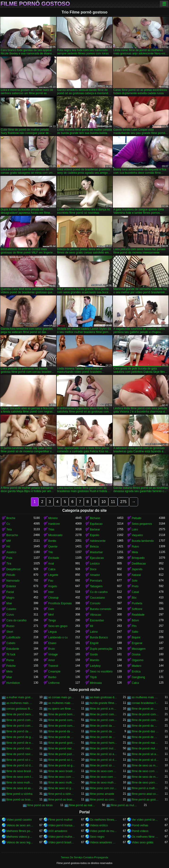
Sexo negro (97, 837)
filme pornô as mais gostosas (83, 805)
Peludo (11, 575)
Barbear (95, 530)
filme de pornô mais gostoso (145, 743)
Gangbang (138, 677)
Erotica (136, 672)
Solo (135, 581)
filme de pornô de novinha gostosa (20, 743)
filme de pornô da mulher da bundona (20, 731)
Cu (8, 524)
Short (10, 632)
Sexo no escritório (101, 672)
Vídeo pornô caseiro (19, 820)
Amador (95, 575)
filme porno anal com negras (145, 794)
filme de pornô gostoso (62, 743)
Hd (8, 547)
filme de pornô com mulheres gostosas (20, 726)
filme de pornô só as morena (145, 754)
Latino (94, 632)
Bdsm (135, 620)
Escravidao (97, 620)
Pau (51, 581)
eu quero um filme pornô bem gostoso (62, 709)
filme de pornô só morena (104, 766)
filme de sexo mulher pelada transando (104, 783)
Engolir (94, 643)
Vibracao (95, 615)
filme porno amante (102, 794)
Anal (51, 564)
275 (123, 502)
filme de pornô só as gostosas (104, 754)
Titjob (93, 677)
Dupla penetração (101, 649)
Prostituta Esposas (60, 603)
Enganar (137, 643)
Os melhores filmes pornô (104, 820)
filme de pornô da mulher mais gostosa (62, 731)
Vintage (53, 654)
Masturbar (96, 552)
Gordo (94, 654)
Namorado (13, 581)
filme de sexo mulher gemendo (20, 783)
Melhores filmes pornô (20, 831)
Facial (10, 592)
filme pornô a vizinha (19, 794)
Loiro (135, 530)
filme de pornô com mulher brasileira (62, 720)
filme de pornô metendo (20, 748)
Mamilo (95, 660)
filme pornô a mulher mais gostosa (145, 788)
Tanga (52, 620)
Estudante (13, 649)
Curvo (10, 615)
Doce (93, 569)
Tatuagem (96, 586)
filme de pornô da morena (104, 726)
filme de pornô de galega (20, 737)
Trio (51, 552)
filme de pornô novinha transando (20, 754)
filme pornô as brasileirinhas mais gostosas (62, 800)
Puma (10, 660)
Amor (52, 660)
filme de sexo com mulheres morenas (104, 777)
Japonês (137, 569)
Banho (52, 677)
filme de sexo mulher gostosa (62, 783)
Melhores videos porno (20, 837)
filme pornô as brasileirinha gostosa (20, 800)
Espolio (95, 535)
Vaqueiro (137, 535)
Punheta (137, 603)
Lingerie (53, 575)
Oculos (136, 654)
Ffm (134, 626)
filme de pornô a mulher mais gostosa (104, 709)
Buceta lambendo (143, 541)
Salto (135, 632)
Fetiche (11, 666)
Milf (9, 541)
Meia (135, 552)
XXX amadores (58, 831)
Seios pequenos (142, 524)
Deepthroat (13, 569)
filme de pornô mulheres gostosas (145, 748)
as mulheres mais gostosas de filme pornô (145, 697)
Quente (53, 547)
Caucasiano (97, 598)
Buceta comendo (101, 609)
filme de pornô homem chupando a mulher (104, 743)
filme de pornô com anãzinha (104, 714)
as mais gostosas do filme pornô (104, 697)
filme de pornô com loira (20, 720)
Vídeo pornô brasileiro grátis (62, 842)
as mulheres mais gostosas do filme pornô (20, 703)
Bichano (95, 518)
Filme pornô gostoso (35, 4)
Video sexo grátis (143, 842)
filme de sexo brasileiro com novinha (20, 771)
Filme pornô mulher (60, 820)
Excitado (54, 558)
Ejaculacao (97, 558)
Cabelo (11, 643)
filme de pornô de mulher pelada (104, 737)
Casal (135, 592)
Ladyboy (95, 666)
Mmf (51, 615)
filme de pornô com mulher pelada (145, 720)
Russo (10, 626)
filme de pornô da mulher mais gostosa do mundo (104, 731)
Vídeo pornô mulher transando (62, 837)
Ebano (52, 643)
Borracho (12, 535)
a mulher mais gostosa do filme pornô (20, 697)
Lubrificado (13, 637)
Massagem (139, 649)
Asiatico (11, 552)
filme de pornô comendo (62, 726)
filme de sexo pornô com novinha (145, 783)
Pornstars (96, 581)
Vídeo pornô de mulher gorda (104, 831)
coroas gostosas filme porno (20, 709)
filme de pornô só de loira (145, 760)
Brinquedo (138, 558)
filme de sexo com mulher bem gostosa (62, 777)
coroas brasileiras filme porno (145, 703)
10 (104, 502)
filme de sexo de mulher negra (145, 777)
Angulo (53, 586)
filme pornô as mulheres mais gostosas (125, 805)
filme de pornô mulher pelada (104, 748)
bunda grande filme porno (104, 703)
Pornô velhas (140, 825)
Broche (11, 518)
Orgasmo (137, 660)
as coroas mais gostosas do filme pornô (62, 697)
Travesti (53, 666)
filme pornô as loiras (40, 805)
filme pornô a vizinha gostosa (62, 794)
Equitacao (96, 524)
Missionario (55, 535)
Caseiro (11, 609)
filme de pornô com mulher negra (104, 720)
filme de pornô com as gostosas (145, 714)
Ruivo (135, 547)
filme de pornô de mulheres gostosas (145, 737)
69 (91, 626)
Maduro (137, 666)
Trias (51, 530)
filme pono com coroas (104, 788)
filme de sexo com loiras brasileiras (20, 777)
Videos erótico (99, 825)
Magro (10, 598)
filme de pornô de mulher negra (62, 737)
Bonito (52, 541)
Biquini (136, 637)
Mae (9, 603)
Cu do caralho (99, 592)
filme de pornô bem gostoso (20, 714)
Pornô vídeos (140, 831)
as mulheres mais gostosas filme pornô (62, 703)
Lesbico (95, 564)
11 (113, 502)
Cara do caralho (16, 620)
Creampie (54, 672)
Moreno (53, 518)
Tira (9, 564)
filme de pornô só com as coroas (20, 760)
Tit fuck (11, 654)
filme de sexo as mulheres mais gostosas (145, 766)
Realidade (138, 615)
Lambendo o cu (58, 637)
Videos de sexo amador (20, 825)
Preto (135, 586)
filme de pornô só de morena (20, 766)
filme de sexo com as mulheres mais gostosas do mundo (145, 771)
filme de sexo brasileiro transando (62, 771)
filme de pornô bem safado (62, 714)
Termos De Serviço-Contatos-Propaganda (84, 857)
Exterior (11, 586)
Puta (9, 558)
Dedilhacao (139, 564)
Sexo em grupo (58, 626)
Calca (52, 569)
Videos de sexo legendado (20, 842)
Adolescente (98, 541)
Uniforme (54, 683)
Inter (51, 592)
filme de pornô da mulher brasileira (145, 726)
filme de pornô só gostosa (62, 766)
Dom (51, 609)
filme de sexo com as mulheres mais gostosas (104, 771)
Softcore (137, 609)
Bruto (52, 649)
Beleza (94, 547)
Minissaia (96, 683)
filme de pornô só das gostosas (104, 760)
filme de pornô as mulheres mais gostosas (145, 709)
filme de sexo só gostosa (62, 788)
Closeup (53, 598)
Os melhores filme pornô (145, 837)
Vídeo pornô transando (62, 825)
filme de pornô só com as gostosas (62, 760)
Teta (9, 530)
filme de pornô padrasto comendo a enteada (62, 754)
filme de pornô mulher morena (62, 748)
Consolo (95, 603)
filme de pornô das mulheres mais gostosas (145, 731)
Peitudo (137, 518)
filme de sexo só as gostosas (20, 788)
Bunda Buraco (99, 637)
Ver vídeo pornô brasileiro (145, 820)
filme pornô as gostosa (145, 800)
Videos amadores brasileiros (104, 842)
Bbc (134, 598)
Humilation (13, 683)
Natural (136, 575)
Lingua (52, 632)
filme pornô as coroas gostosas (104, 800)
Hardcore (54, 524)
